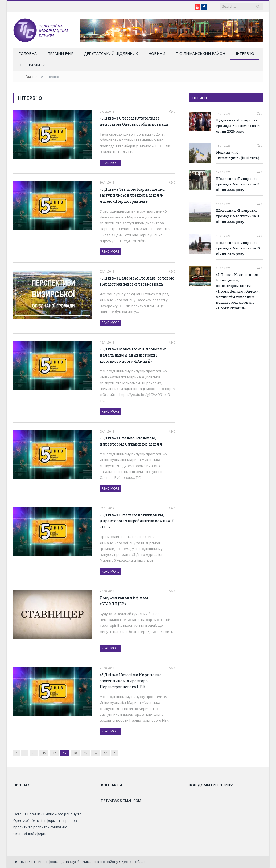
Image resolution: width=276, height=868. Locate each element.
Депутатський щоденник (111, 54)
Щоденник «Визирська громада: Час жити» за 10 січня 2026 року (238, 248)
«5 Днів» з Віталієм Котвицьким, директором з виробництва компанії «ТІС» (137, 521)
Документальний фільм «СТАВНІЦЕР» (124, 601)
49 (85, 753)
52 (105, 753)
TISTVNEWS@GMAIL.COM (121, 801)
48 (75, 753)
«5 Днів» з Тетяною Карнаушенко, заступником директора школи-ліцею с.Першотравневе (133, 195)
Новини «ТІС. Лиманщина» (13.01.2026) (238, 155)
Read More (110, 163)
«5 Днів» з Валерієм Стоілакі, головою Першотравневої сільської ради (137, 281)
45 (44, 753)
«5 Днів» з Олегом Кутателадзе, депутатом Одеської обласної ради (134, 121)
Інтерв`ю (245, 54)
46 (54, 753)
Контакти (112, 785)
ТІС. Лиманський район (201, 54)
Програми (29, 65)
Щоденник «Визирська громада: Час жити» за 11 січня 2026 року (238, 216)
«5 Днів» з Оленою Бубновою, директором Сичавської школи (131, 441)
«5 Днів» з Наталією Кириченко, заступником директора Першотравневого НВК (131, 681)
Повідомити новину (211, 785)
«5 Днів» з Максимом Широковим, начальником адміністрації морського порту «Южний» (133, 355)
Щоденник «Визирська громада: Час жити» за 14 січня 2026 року (238, 126)
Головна (28, 54)
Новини (157, 54)
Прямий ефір (60, 54)
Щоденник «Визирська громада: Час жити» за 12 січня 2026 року (238, 184)
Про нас (22, 785)
